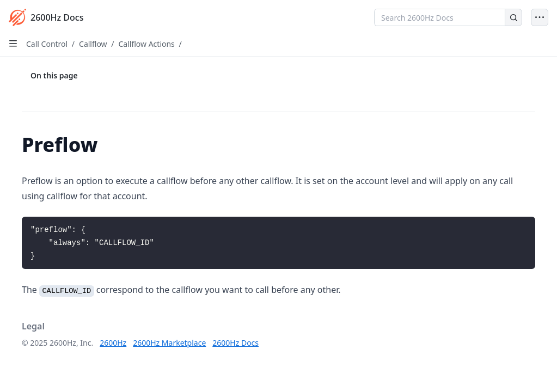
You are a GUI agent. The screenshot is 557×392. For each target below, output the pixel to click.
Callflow (93, 44)
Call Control (47, 44)
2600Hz (113, 343)
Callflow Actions (146, 44)
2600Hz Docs (235, 343)
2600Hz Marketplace (169, 343)
